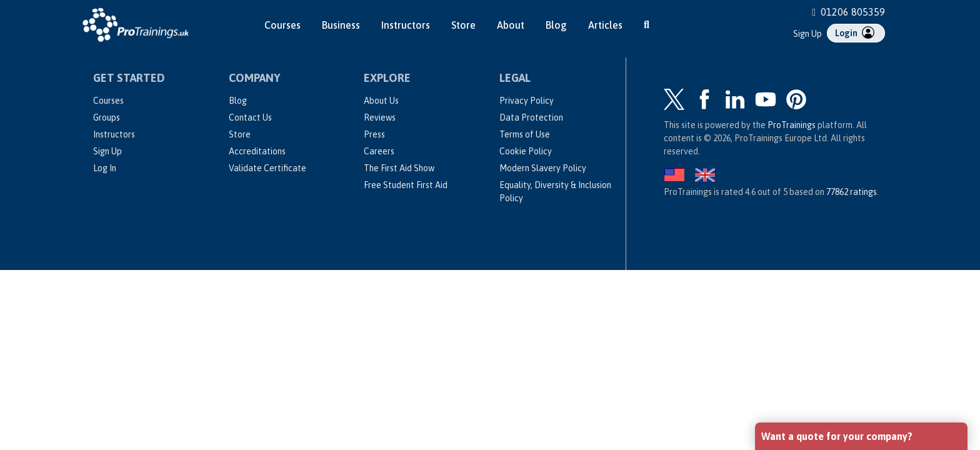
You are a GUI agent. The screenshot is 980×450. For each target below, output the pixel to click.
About (511, 25)
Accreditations (257, 151)
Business (341, 25)
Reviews (380, 117)
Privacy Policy (527, 101)
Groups (107, 117)
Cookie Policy (526, 151)
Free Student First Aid (406, 185)
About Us (381, 101)
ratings (852, 192)
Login (855, 32)
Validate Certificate (267, 168)
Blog (556, 25)
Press (374, 134)
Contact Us (250, 117)
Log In (105, 168)
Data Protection (531, 117)
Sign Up (807, 34)
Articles (605, 25)
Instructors (406, 25)
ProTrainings (792, 125)
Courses (282, 25)
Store (463, 25)
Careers (379, 151)
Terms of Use (525, 134)
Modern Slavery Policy (543, 168)
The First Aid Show (399, 168)
